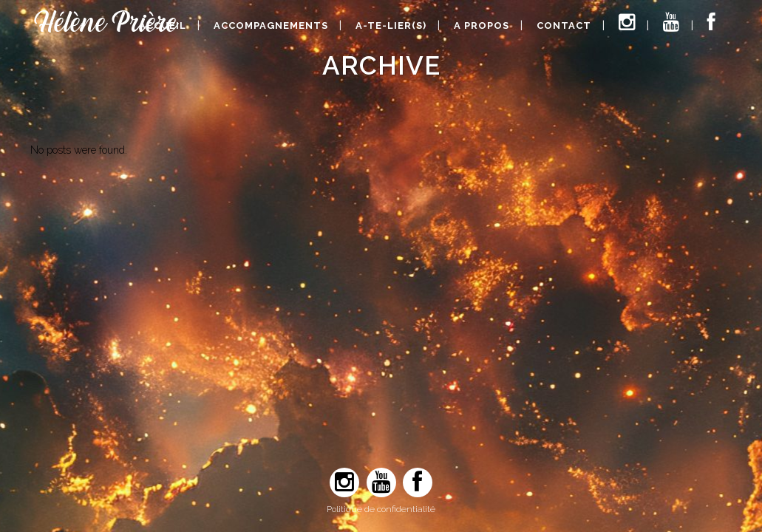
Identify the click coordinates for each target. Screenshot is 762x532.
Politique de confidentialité (381, 509)
